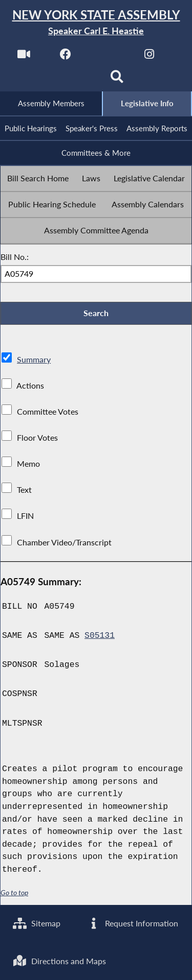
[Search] (117, 80)
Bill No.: (15, 257)
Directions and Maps (59, 961)
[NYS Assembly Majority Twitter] (108, 57)
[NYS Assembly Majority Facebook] (66, 57)
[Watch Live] (24, 57)
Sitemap (37, 923)
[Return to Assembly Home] (96, 23)
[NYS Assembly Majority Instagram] (149, 57)
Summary (34, 359)
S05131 (100, 636)
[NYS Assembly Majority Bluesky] (75, 80)
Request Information (132, 923)
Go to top (14, 893)
